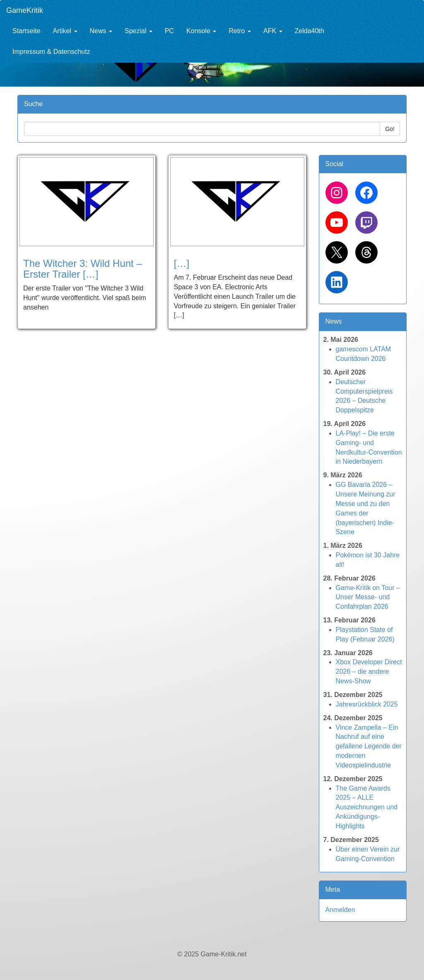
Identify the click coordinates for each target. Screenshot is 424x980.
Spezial (139, 31)
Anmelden (340, 910)
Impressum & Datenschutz (51, 52)
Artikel (65, 31)
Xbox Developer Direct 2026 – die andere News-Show (369, 671)
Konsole (201, 31)
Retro (240, 31)
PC (169, 31)
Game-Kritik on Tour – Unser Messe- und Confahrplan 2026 (368, 597)
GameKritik (25, 10)
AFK (273, 31)
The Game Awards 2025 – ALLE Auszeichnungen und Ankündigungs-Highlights (367, 807)
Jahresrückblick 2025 (367, 704)
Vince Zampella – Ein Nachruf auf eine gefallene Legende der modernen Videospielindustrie (369, 746)
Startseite (26, 31)
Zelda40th (310, 31)
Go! (390, 129)
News (101, 31)
